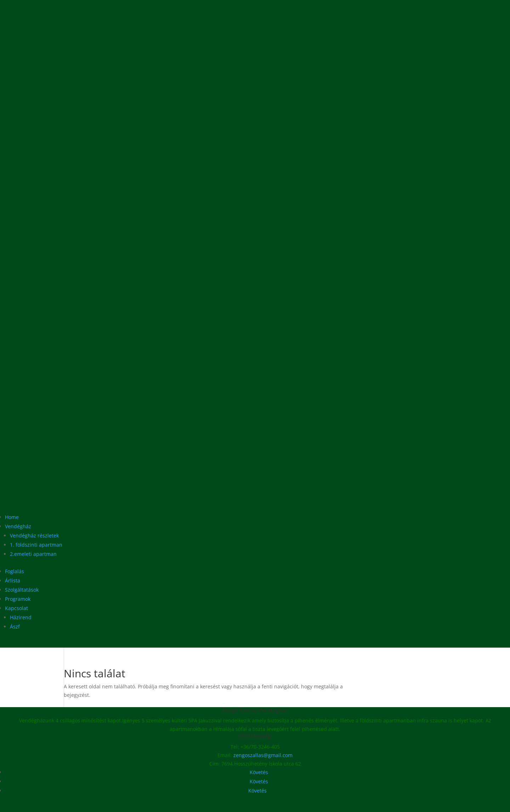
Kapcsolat (16, 608)
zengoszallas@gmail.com (263, 755)
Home (12, 517)
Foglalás (15, 571)
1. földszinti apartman (36, 545)
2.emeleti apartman (33, 554)
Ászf (15, 627)
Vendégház (18, 526)
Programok (18, 599)
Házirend (21, 617)
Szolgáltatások (22, 590)
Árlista (13, 580)
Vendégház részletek (34, 535)
